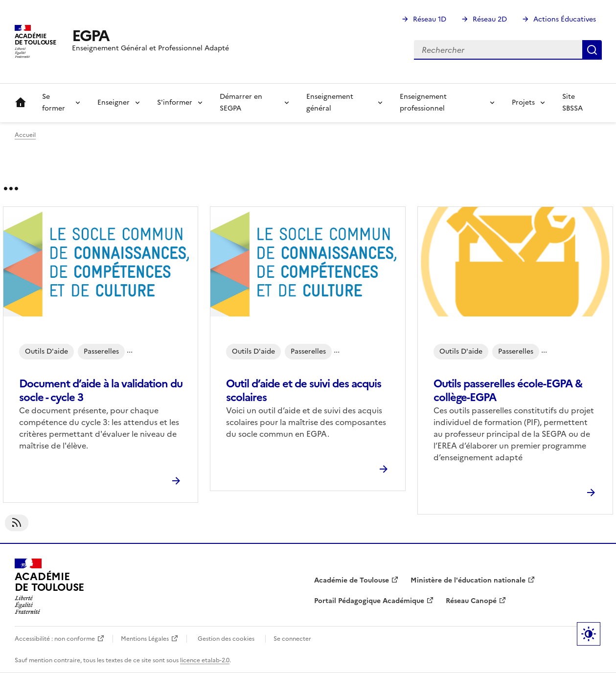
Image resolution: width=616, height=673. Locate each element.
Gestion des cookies (226, 639)
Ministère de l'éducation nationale (468, 580)
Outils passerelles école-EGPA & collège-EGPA (508, 391)
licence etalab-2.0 (205, 660)
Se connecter (292, 639)
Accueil (21, 103)
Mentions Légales (145, 639)
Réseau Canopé (471, 601)
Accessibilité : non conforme (55, 639)
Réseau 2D (490, 19)
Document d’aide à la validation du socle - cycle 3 (101, 391)
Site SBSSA (572, 102)
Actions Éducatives (565, 19)
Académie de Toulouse (352, 580)
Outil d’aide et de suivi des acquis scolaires (304, 391)
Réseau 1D (430, 19)
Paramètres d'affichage (589, 634)
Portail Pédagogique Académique (369, 601)
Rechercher (592, 50)
